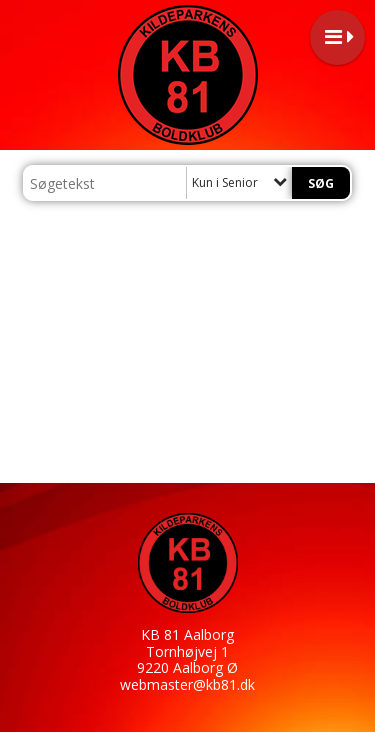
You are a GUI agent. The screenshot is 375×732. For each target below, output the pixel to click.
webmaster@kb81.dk (187, 684)
